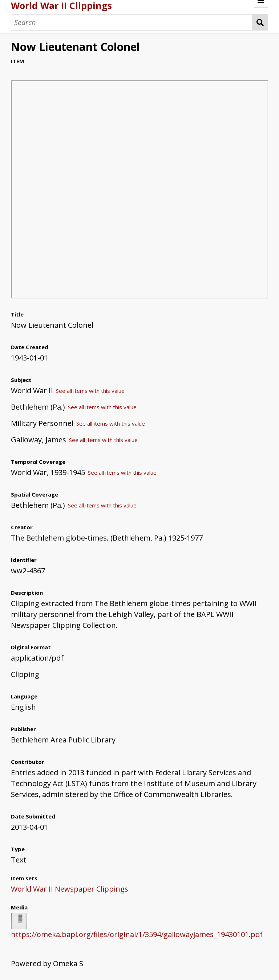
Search (260, 22)
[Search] (132, 22)
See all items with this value (90, 391)
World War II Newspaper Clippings (70, 889)
